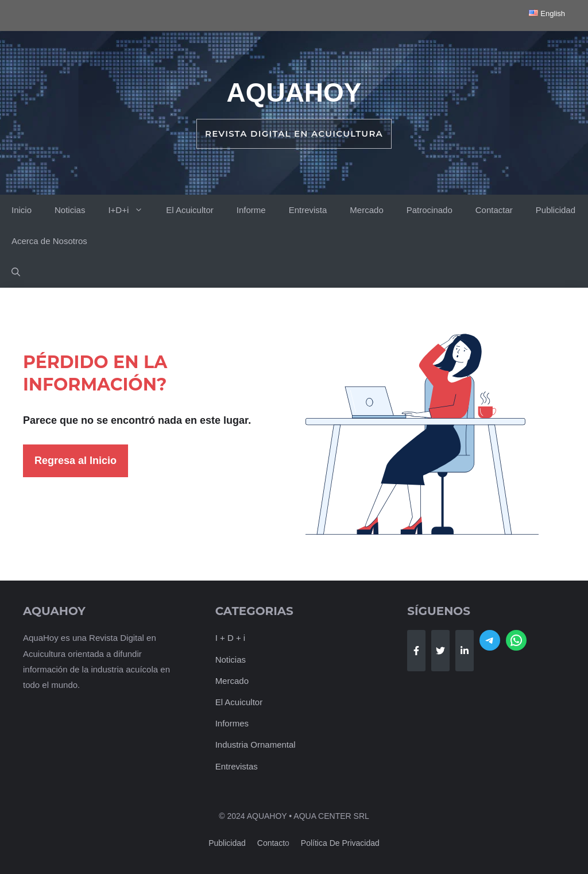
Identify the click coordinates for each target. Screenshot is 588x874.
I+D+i (131, 210)
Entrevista (308, 210)
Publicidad (556, 210)
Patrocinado (430, 210)
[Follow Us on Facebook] (416, 651)
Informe (251, 210)
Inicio (22, 210)
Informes (232, 723)
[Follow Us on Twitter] (440, 651)
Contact (271, 843)
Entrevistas (237, 766)
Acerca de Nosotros (49, 241)
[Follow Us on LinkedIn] (465, 651)
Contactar (494, 210)
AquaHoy (294, 92)
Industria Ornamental (256, 745)
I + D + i (231, 638)
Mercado (366, 210)
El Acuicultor (190, 210)
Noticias (70, 210)
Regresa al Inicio (76, 461)
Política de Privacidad (340, 843)
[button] (16, 272)
